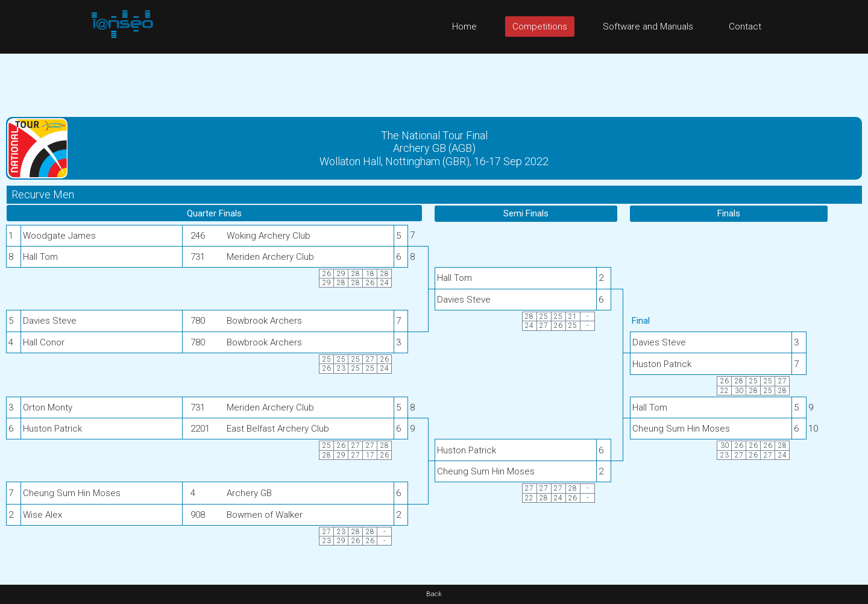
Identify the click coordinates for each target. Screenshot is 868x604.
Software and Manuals (648, 27)
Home (464, 27)
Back (434, 594)
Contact (745, 27)
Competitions (540, 27)
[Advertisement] (434, 81)
